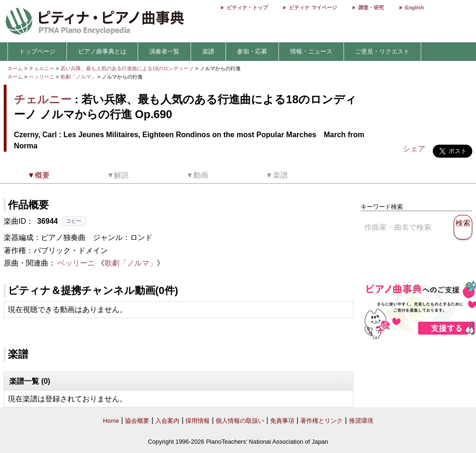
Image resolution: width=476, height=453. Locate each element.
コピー (74, 221)
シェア (414, 149)
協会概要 (137, 421)
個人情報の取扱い (240, 421)
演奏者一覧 (164, 51)
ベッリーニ (42, 77)
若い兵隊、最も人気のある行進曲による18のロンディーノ (128, 68)
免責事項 (282, 421)
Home (111, 421)
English (415, 7)
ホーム (15, 68)
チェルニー (42, 68)
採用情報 (198, 421)
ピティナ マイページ (313, 7)
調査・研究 (371, 7)
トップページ (37, 51)
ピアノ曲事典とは (102, 51)
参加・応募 (252, 51)
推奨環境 (361, 421)
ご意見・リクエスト (382, 51)
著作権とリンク (321, 421)
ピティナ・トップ (247, 7)
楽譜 (208, 51)
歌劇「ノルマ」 (79, 77)
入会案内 (167, 421)
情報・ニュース (311, 51)
